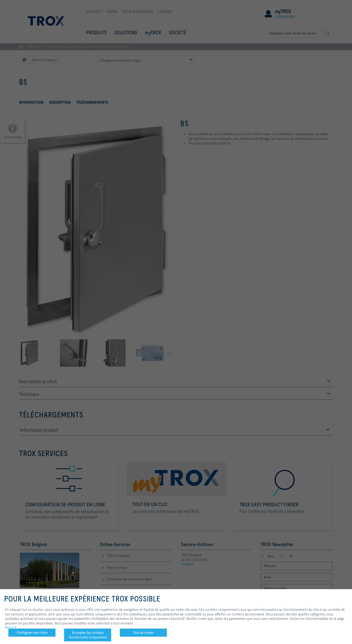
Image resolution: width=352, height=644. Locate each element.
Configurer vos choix (32, 632)
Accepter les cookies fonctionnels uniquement (88, 635)
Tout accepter (143, 632)
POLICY (11, 628)
